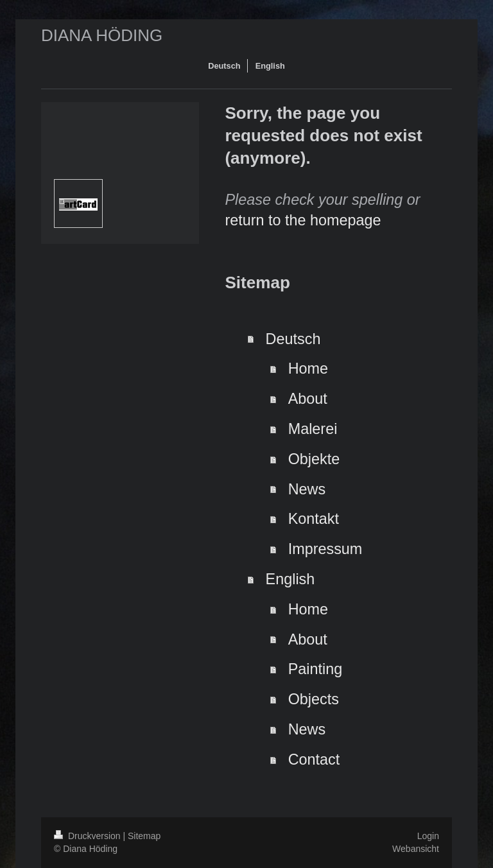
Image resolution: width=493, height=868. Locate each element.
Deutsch (293, 339)
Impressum (325, 549)
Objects (314, 699)
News (307, 489)
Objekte (314, 459)
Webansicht (416, 849)
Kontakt (314, 519)
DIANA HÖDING (102, 35)
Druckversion (88, 836)
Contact (314, 759)
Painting (316, 669)
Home (308, 369)
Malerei (313, 429)
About (308, 399)
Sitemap (144, 836)
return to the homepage (303, 220)
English (290, 579)
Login (428, 836)
